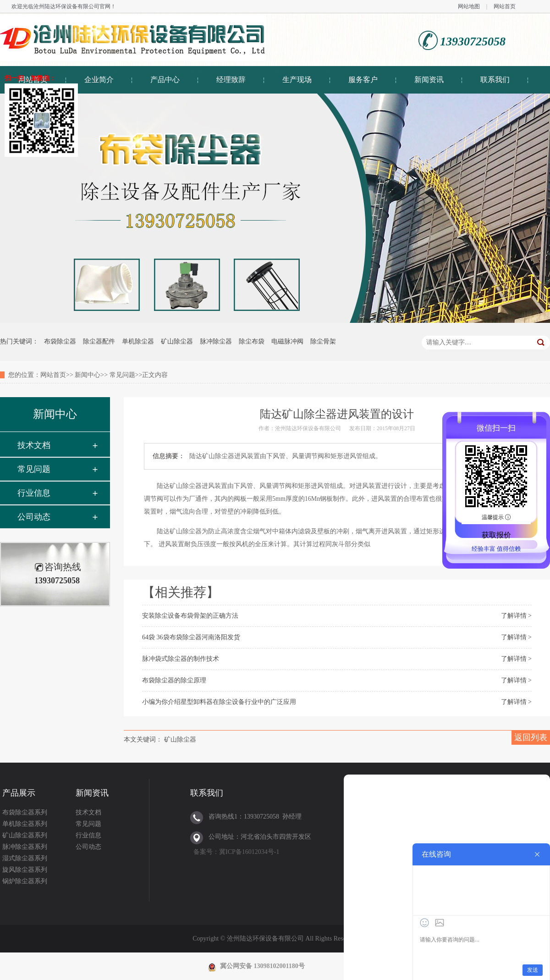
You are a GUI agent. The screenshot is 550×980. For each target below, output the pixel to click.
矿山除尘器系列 (25, 835)
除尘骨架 (323, 341)
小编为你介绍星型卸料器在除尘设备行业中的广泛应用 (219, 702)
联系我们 (495, 80)
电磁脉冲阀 (287, 341)
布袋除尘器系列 (25, 812)
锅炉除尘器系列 (25, 881)
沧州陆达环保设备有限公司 (66, 6)
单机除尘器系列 (25, 824)
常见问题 (122, 375)
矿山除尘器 (177, 341)
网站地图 (469, 6)
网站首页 (505, 6)
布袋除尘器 (60, 341)
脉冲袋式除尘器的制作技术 (181, 659)
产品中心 (165, 80)
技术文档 (34, 445)
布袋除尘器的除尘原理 (174, 680)
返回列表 (531, 737)
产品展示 (19, 793)
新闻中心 (88, 375)
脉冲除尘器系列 (25, 847)
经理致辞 (231, 80)
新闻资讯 (429, 80)
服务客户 (363, 80)
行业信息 (34, 493)
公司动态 (34, 517)
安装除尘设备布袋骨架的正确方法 (190, 616)
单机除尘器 (138, 341)
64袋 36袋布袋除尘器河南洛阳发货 (191, 637)
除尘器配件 (99, 341)
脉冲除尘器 (216, 341)
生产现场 (297, 80)
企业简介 (99, 80)
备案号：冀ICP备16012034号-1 (236, 852)
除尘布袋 (252, 341)
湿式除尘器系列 (25, 858)
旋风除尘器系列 (25, 870)
